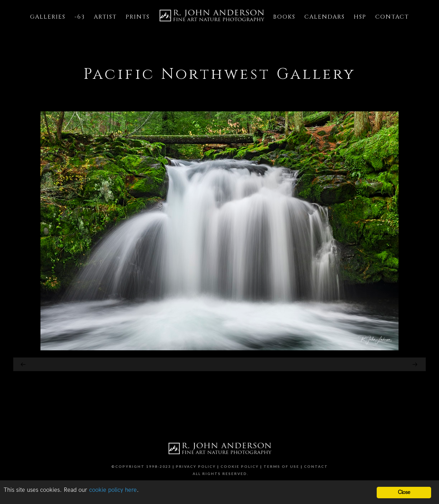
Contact (316, 466)
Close (404, 492)
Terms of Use (281, 466)
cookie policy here (113, 490)
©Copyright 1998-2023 (141, 466)
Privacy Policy (196, 466)
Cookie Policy (240, 466)
